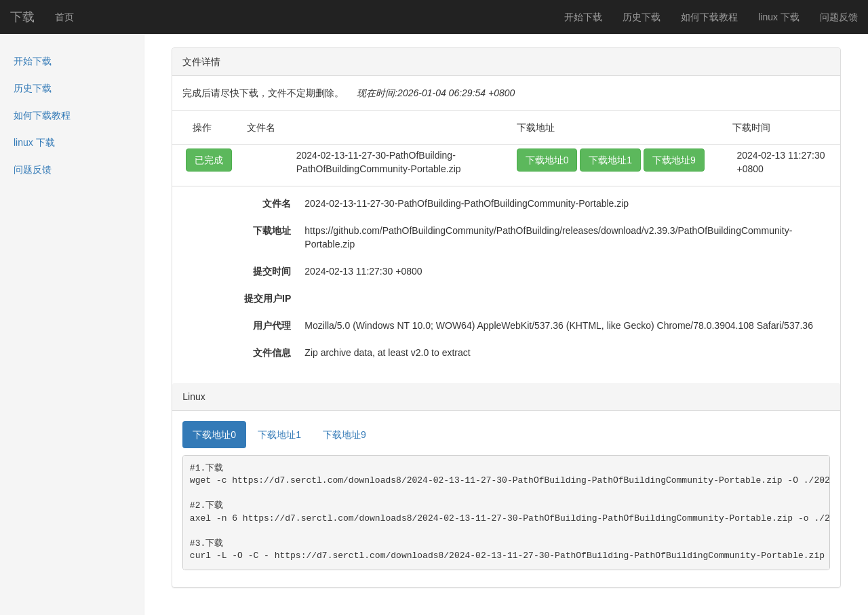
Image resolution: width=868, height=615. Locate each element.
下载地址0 (547, 160)
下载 (22, 17)
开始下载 (583, 17)
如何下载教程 (709, 17)
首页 (64, 17)
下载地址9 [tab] (344, 435)
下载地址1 (610, 160)
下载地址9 (674, 160)
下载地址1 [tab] (279, 435)
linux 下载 (779, 17)
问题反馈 (839, 17)
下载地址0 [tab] (214, 435)
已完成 (209, 160)
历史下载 (642, 17)
